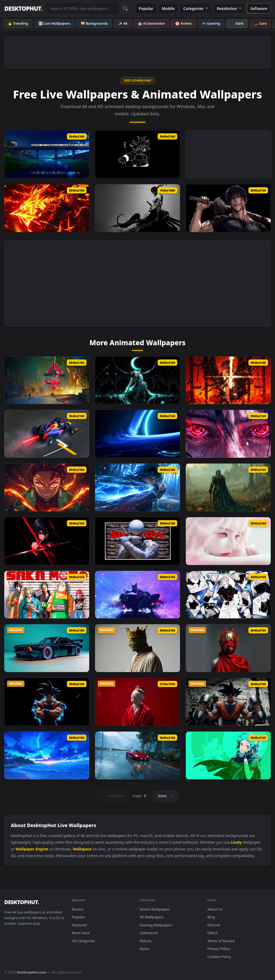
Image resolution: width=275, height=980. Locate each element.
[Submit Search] (125, 8)
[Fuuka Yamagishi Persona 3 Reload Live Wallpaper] (228, 755)
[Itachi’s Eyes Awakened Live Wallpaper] (228, 434)
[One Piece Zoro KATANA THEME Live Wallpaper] (137, 208)
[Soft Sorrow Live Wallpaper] (228, 541)
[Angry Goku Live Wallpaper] (47, 702)
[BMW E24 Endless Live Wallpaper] (47, 648)
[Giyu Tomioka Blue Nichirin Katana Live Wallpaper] (137, 487)
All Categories (84, 941)
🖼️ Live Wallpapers (54, 23)
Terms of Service (221, 941)
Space (145, 949)
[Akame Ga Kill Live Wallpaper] (47, 541)
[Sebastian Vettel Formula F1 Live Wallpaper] (47, 434)
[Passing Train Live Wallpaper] (47, 154)
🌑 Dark (237, 23)
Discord (214, 925)
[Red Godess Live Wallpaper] (228, 648)
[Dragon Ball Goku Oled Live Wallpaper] (137, 154)
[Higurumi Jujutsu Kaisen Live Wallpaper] (228, 380)
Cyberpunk (149, 933)
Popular (146, 8)
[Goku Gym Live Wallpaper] (228, 702)
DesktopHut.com (32, 972)
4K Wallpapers (151, 917)
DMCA (212, 933)
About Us (215, 909)
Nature (145, 941)
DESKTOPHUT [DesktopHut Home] (23, 8)
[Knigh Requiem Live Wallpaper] (228, 487)
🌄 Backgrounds (94, 23)
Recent (78, 909)
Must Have (81, 933)
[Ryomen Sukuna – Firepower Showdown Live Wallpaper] (47, 208)
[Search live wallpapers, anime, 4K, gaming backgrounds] (82, 8)
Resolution (229, 8)
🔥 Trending (18, 23)
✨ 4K (123, 23)
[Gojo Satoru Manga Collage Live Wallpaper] (228, 595)
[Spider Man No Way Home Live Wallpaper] (47, 380)
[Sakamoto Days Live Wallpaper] (47, 595)
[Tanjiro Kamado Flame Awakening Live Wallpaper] (47, 487)
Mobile (168, 8)
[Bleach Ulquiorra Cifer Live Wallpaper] (137, 380)
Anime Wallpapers (155, 909)
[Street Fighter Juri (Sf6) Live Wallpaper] (137, 595)
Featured (79, 925)
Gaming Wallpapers (156, 925)
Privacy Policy (219, 949)
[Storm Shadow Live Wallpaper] (137, 541)
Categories (196, 8)
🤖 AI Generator (151, 23)
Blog (211, 917)
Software (259, 8)
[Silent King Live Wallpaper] (137, 702)
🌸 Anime (183, 23)
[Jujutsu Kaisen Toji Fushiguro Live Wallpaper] (228, 208)
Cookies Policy (219, 957)
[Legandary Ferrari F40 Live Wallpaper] (137, 755)
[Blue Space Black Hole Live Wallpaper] (137, 434)
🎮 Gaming (211, 23)
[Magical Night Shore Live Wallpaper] (47, 755)
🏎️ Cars (260, 23)
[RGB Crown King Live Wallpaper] (137, 648)
